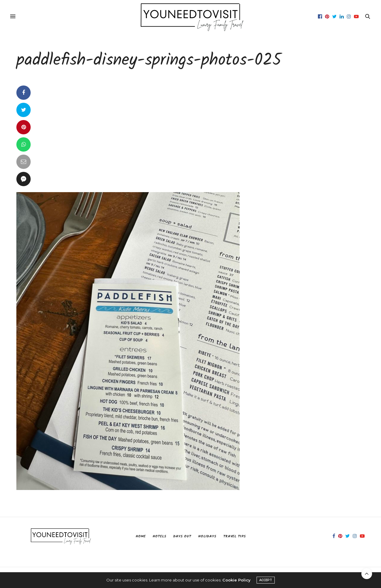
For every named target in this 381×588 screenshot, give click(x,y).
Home (141, 536)
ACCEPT (266, 580)
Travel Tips (234, 536)
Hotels (159, 536)
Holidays (207, 536)
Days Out (182, 536)
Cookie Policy (236, 580)
